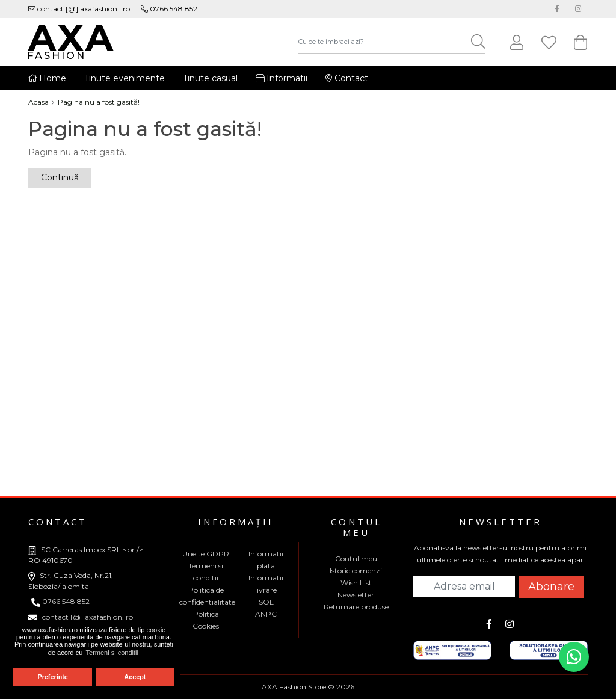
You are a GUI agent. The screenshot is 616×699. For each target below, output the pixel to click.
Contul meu (356, 559)
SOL (266, 602)
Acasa (38, 102)
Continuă (60, 177)
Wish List (356, 583)
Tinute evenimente (125, 78)
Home (47, 78)
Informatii (282, 78)
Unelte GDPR (206, 554)
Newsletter (356, 595)
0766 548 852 (169, 9)
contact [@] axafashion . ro (79, 9)
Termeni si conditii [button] (112, 653)
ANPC (266, 614)
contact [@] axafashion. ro (81, 617)
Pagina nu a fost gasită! (99, 102)
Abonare (551, 587)
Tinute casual (210, 78)
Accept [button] (135, 677)
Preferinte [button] (52, 677)
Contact (347, 78)
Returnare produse (356, 607)
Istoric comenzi (356, 571)
